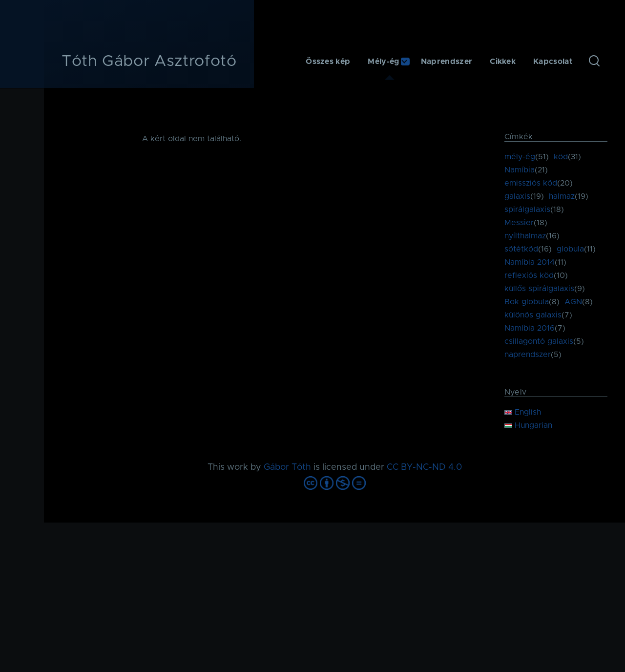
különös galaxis (533, 315)
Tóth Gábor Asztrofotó (149, 62)
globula (570, 249)
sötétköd (521, 249)
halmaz (562, 196)
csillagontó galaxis (539, 341)
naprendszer (528, 355)
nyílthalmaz (525, 236)
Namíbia (520, 170)
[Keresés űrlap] (594, 62)
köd (561, 157)
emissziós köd (531, 183)
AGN (573, 302)
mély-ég (520, 157)
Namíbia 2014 (530, 262)
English (523, 412)
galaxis (517, 196)
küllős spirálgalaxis (539, 289)
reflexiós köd (529, 275)
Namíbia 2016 (530, 328)
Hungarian (528, 425)
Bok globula (527, 302)
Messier (519, 223)
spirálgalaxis (527, 210)
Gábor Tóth (287, 467)
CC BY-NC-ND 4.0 (424, 467)
